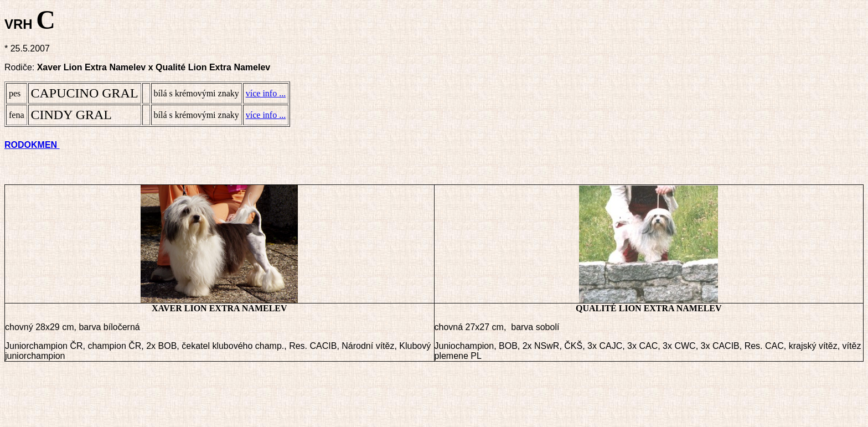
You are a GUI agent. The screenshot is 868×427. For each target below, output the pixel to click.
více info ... (266, 93)
